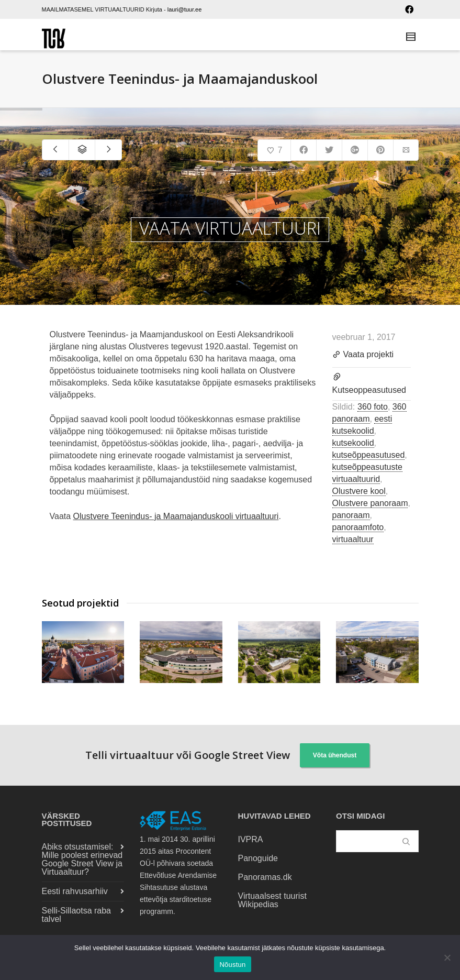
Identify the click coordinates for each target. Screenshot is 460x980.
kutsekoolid (353, 443)
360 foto (373, 407)
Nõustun (232, 965)
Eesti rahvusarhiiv (75, 891)
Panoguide (258, 858)
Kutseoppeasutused (369, 390)
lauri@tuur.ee (185, 9)
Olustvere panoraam (370, 503)
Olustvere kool (359, 491)
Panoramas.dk (265, 877)
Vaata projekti (363, 355)
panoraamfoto (358, 527)
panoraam (351, 515)
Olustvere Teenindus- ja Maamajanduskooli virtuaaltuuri (176, 516)
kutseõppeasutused (369, 455)
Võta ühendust (335, 755)
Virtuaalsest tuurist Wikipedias (272, 900)
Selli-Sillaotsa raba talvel (77, 915)
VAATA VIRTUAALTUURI (230, 228)
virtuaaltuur (353, 539)
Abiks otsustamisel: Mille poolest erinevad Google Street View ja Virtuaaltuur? (82, 859)
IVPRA (251, 839)
